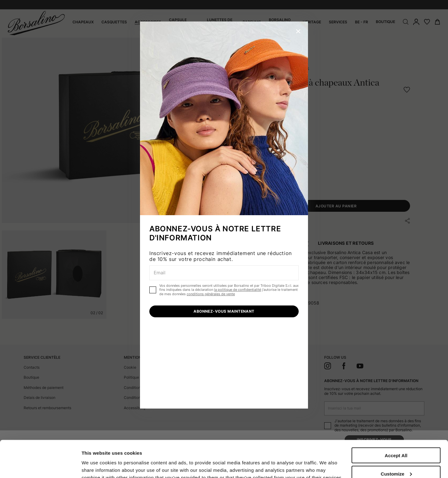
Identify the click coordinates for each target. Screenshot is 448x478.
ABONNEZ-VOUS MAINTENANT (224, 311)
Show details (96, 460)
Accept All (396, 421)
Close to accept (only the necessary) (396, 460)
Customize (396, 439)
